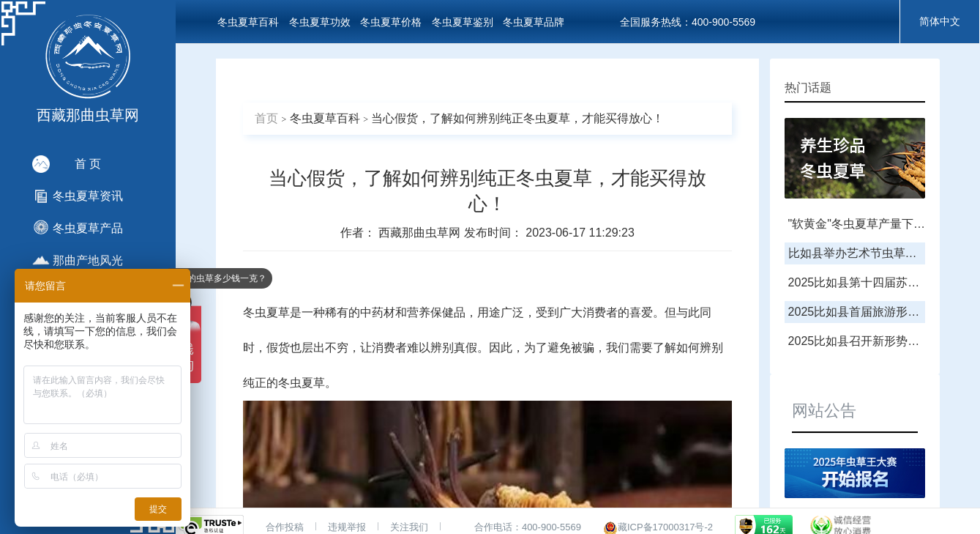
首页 (266, 118)
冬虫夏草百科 (248, 22)
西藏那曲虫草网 (421, 233)
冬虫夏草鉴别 (463, 22)
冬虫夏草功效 (320, 22)
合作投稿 (285, 527)
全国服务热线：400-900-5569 (688, 22)
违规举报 (347, 527)
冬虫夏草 (266, 312)
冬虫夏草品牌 (534, 22)
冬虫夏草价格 (391, 22)
